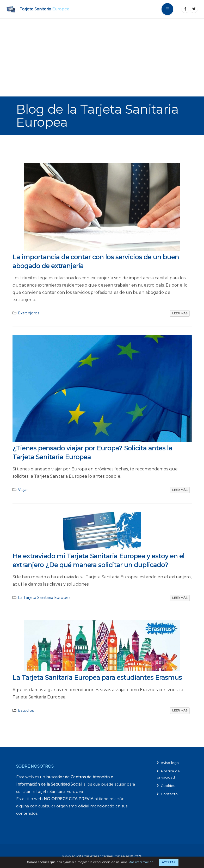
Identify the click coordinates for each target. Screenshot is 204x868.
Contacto (170, 794)
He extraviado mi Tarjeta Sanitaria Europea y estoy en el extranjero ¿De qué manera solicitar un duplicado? (98, 561)
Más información (141, 862)
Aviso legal (171, 763)
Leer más (180, 313)
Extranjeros (29, 313)
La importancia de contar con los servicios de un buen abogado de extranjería (96, 261)
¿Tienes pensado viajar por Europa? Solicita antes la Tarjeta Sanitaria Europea (92, 453)
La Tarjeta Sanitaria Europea (44, 598)
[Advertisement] (102, 57)
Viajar (23, 490)
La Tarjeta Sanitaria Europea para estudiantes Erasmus (97, 678)
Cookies (168, 786)
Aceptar (169, 862)
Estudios (26, 710)
